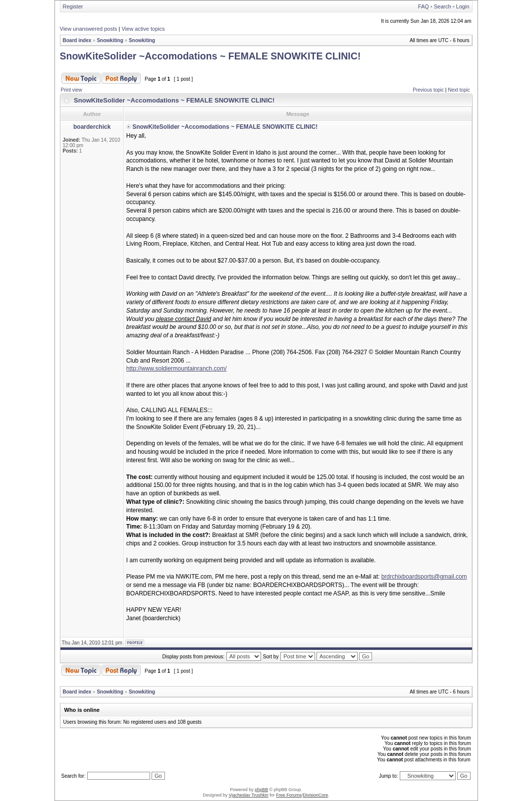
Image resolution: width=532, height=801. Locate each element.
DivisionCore (315, 795)
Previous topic (428, 90)
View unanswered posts (89, 29)
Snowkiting (110, 40)
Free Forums (289, 795)
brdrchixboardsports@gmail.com (424, 577)
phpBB (261, 790)
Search (443, 6)
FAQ (424, 6)
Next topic (459, 90)
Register (73, 6)
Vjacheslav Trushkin (249, 795)
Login (463, 6)
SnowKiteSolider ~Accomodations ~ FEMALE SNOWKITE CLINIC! (211, 56)
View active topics (143, 29)
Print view (72, 90)
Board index (77, 40)
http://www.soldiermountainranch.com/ (177, 369)
